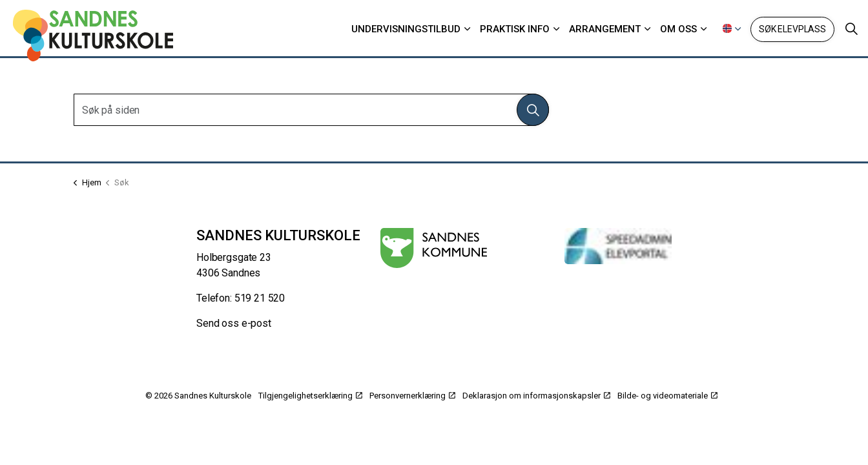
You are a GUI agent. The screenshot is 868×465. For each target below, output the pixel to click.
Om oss (678, 29)
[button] (533, 110)
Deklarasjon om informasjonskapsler (536, 396)
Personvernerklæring (412, 396)
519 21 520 (260, 298)
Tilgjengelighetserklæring (310, 396)
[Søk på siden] (311, 110)
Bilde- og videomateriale (667, 396)
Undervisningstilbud (406, 29)
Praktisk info (515, 29)
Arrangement (605, 29)
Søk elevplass (792, 29)
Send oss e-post (234, 323)
